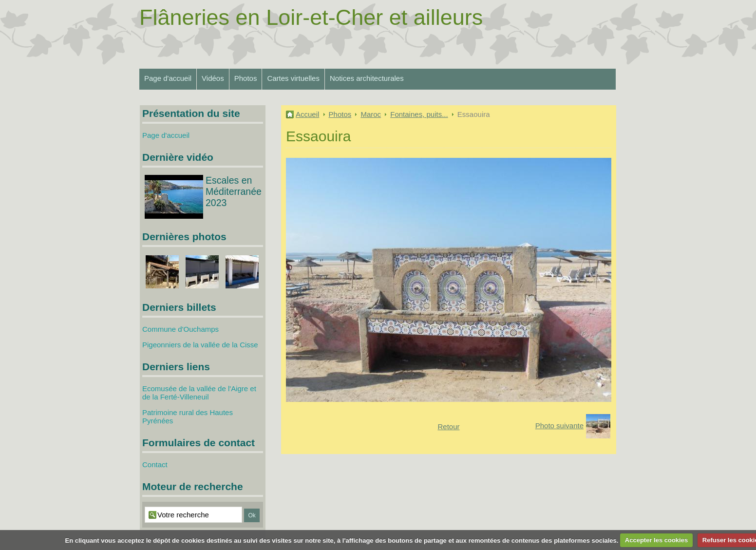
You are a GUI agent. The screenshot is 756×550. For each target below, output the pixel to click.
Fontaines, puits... (419, 114)
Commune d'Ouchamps (180, 329)
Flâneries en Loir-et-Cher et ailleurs (311, 17)
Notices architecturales (367, 78)
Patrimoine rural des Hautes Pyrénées (188, 417)
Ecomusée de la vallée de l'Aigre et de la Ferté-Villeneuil (199, 393)
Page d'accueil (168, 78)
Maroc (371, 114)
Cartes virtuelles (293, 78)
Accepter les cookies (656, 540)
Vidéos (213, 78)
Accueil (307, 114)
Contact (155, 465)
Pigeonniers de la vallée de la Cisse (200, 345)
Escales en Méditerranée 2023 (234, 191)
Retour (448, 427)
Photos (246, 78)
